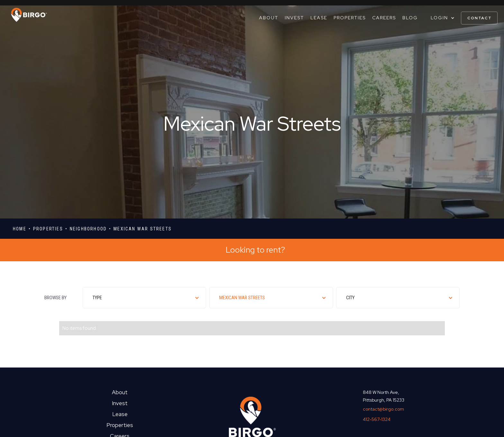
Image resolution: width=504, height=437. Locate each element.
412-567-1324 (377, 419)
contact (480, 18)
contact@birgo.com (383, 409)
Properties (350, 18)
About (269, 18)
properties (48, 229)
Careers (384, 18)
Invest (294, 18)
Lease (319, 18)
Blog (410, 18)
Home (20, 229)
